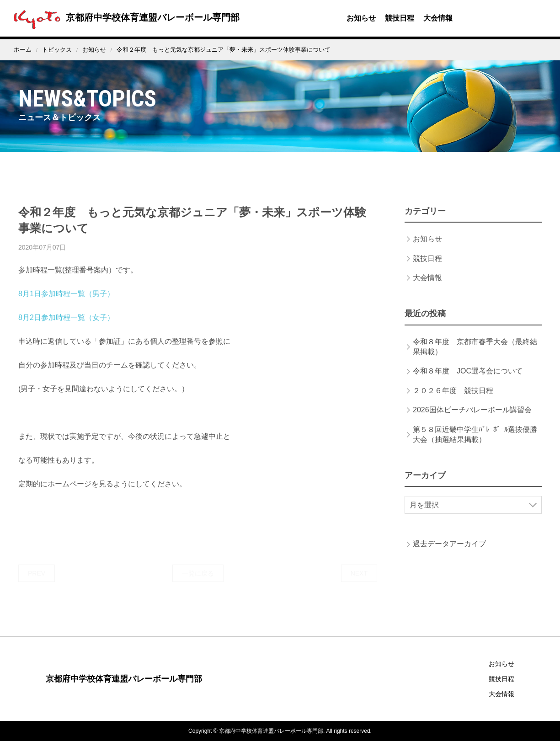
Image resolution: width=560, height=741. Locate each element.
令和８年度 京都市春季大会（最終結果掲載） (475, 355)
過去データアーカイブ (449, 553)
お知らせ (361, 18)
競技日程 (400, 18)
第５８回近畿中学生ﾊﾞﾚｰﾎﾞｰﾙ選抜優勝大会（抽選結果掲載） (475, 443)
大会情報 (438, 18)
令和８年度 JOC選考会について (468, 380)
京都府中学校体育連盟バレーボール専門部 (124, 17)
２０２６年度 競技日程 (453, 399)
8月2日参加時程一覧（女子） (66, 327)
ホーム (23, 50)
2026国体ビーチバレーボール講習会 (472, 419)
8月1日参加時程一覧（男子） (66, 303)
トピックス (57, 50)
